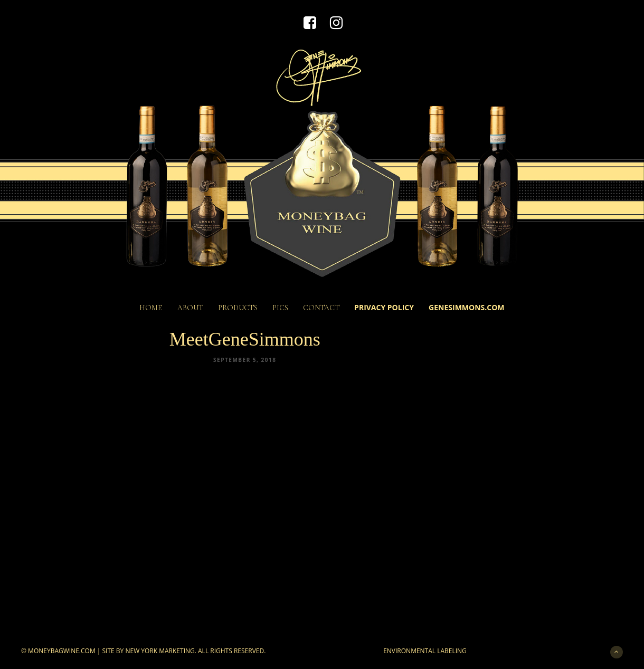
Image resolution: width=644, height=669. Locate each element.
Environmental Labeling (425, 651)
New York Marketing (160, 651)
